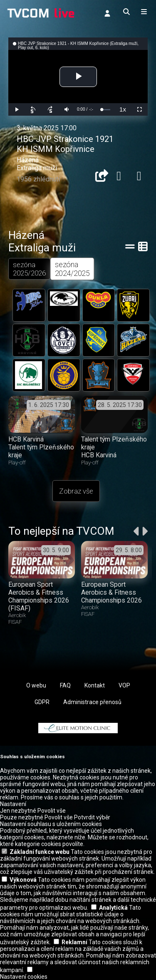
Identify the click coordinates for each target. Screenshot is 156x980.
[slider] (106, 110)
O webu (36, 685)
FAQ (65, 685)
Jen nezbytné (18, 811)
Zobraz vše (76, 491)
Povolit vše (52, 811)
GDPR (42, 702)
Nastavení (13, 804)
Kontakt (95, 685)
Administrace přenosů (92, 702)
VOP (124, 685)
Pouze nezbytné (22, 817)
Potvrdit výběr (92, 817)
